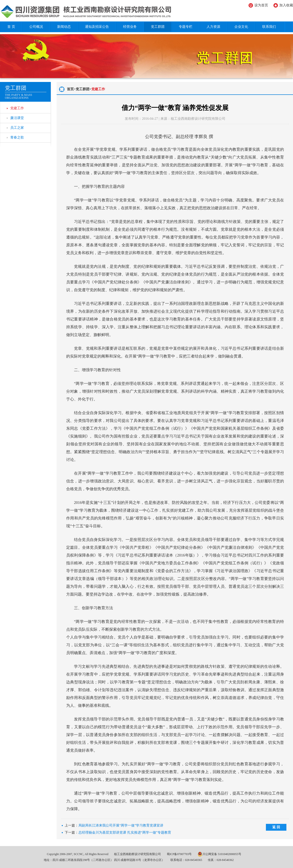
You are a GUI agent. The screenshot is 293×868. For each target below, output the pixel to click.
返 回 (276, 827)
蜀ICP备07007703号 (179, 854)
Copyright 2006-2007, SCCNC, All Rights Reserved (78, 854)
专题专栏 (186, 27)
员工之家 (17, 128)
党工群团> (84, 89)
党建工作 (17, 108)
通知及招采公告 (97, 27)
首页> (71, 89)
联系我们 (269, 27)
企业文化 (241, 27)
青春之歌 (17, 137)
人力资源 (213, 27)
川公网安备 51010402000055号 (219, 854)
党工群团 (158, 27)
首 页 (11, 27)
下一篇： (118, 833)
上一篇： (114, 826)
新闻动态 (64, 27)
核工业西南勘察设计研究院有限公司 (137, 854)
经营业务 (130, 27)
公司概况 (36, 27)
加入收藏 (286, 5)
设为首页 (261, 5)
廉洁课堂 (17, 118)
